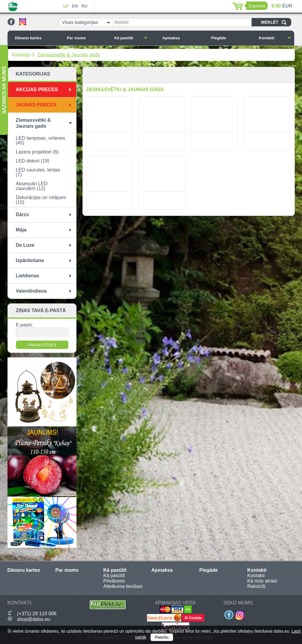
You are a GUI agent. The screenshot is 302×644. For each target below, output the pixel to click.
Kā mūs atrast (262, 581)
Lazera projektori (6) (37, 152)
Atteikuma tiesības (123, 586)
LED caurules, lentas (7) (38, 172)
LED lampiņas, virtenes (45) (41, 140)
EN (75, 6)
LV (66, 6)
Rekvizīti (256, 586)
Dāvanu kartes (34, 38)
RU (84, 6)
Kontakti (275, 38)
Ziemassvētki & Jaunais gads (69, 55)
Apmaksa (179, 38)
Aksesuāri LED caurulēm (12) (32, 186)
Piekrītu (162, 637)
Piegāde (227, 38)
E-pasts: (25, 325)
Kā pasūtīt (131, 38)
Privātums (114, 581)
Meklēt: (122, 22)
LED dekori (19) (33, 161)
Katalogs (21, 55)
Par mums (83, 38)
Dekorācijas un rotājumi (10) (41, 200)
